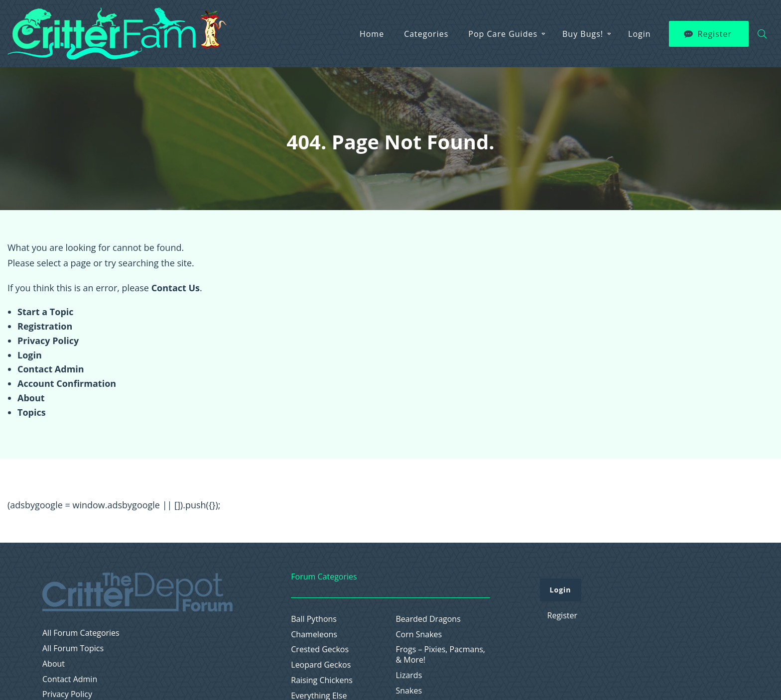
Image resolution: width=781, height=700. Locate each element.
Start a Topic (46, 312)
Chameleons (314, 635)
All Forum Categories (81, 633)
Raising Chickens (322, 680)
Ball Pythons (314, 619)
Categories (426, 34)
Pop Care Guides (503, 34)
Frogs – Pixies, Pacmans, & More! (441, 655)
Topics (32, 412)
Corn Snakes (419, 635)
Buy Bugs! (583, 34)
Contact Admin (51, 369)
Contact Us (176, 288)
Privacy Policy (48, 341)
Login (640, 34)
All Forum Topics (73, 648)
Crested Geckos (320, 649)
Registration (45, 326)
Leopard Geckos (321, 665)
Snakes (409, 691)
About (31, 398)
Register (715, 34)
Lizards (409, 675)
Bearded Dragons (428, 619)
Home (372, 34)
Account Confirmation (67, 383)
